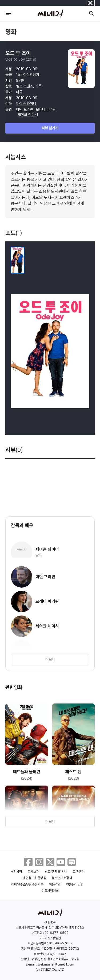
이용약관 (55, 884)
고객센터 (78, 872)
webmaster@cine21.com (56, 964)
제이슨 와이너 (27, 104)
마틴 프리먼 (25, 109)
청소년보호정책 (62, 878)
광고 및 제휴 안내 (56, 872)
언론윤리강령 (75, 884)
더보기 (50, 660)
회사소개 (33, 872)
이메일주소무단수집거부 (27, 884)
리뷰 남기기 (50, 128)
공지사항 (16, 872)
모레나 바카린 (46, 109)
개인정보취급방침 (34, 878)
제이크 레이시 (28, 115)
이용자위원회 (50, 891)
